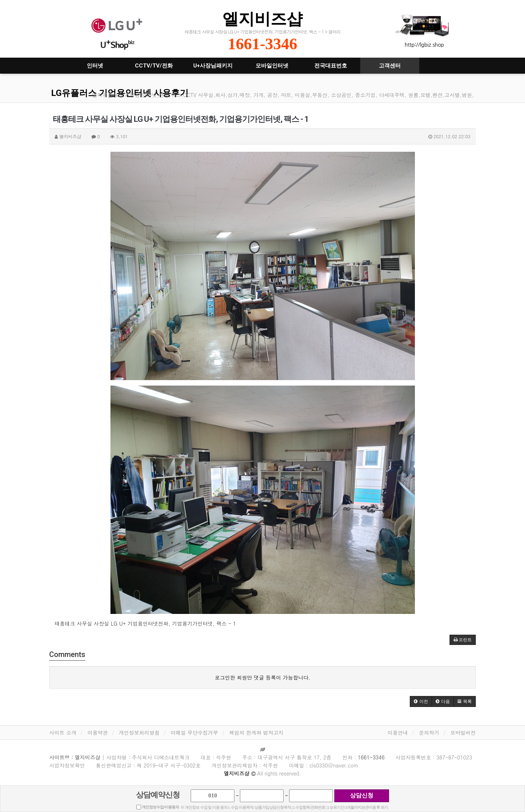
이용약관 (98, 732)
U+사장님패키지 (213, 66)
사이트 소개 (63, 732)
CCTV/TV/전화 (154, 66)
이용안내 (398, 732)
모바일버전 (463, 732)
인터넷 (95, 66)
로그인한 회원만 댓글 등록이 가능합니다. (262, 677)
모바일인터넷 (272, 66)
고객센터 (390, 66)
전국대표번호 (331, 66)
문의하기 (429, 732)
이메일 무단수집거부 (195, 732)
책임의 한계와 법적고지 (256, 732)
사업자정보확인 (67, 765)
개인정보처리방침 (139, 732)
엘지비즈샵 (262, 19)
